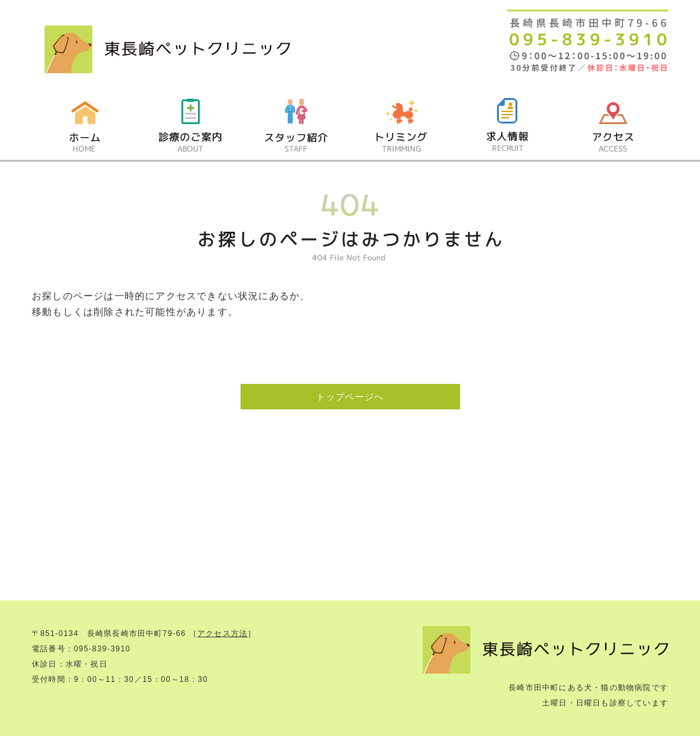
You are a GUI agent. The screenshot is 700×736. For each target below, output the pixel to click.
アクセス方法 (222, 633)
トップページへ (350, 397)
